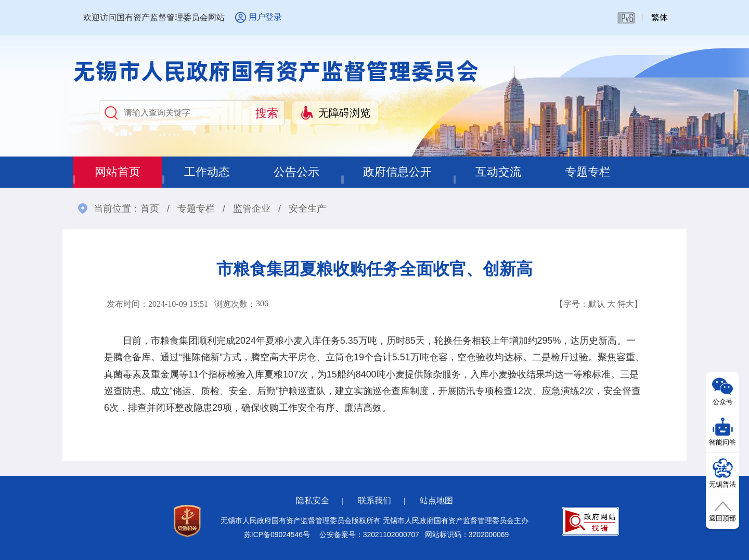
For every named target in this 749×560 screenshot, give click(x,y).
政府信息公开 (397, 172)
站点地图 (436, 500)
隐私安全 (313, 500)
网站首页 (118, 172)
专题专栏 (588, 172)
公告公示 (296, 172)
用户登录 (265, 17)
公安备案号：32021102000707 (369, 535)
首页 (150, 209)
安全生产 (307, 209)
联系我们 (374, 500)
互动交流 (498, 172)
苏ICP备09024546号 (277, 535)
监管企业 (252, 209)
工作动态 (207, 172)
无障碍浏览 (344, 113)
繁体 (660, 17)
